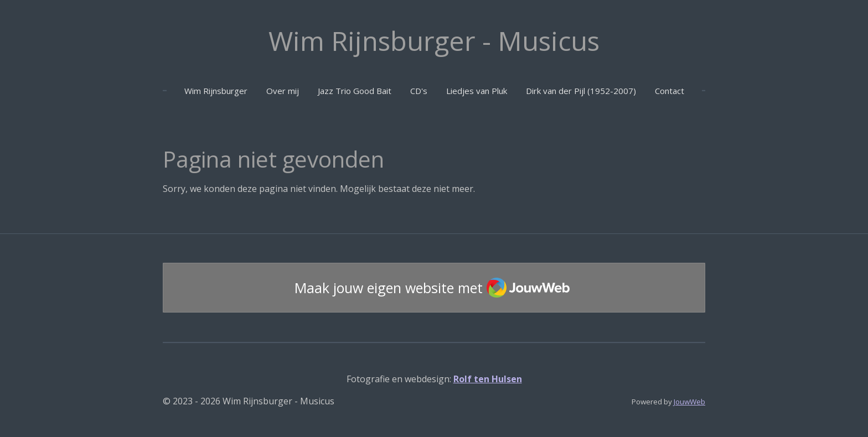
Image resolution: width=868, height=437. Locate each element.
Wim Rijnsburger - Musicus (434, 41)
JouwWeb (689, 402)
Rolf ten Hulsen (488, 379)
